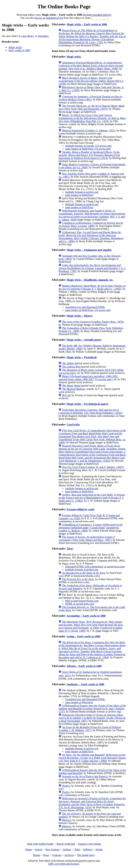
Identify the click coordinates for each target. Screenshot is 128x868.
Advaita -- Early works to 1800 (84, 666)
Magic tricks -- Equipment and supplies (89, 250)
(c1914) (89, 155)
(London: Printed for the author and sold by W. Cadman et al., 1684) (92, 650)
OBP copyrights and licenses (64, 864)
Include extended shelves (97, 15)
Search (39, 849)
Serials (99, 849)
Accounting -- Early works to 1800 (86, 616)
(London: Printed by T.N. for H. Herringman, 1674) (92, 803)
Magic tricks (15, 47)
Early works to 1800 (19, 50)
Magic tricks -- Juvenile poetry (84, 340)
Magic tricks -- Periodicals (82, 357)
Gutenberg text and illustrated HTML (85, 307)
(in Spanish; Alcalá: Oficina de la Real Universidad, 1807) (92, 718)
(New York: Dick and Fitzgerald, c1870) (91, 107)
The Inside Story (86, 855)
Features (57, 855)
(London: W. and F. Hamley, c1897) (93, 467)
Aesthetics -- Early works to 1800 (85, 684)
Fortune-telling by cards (80, 509)
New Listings (52, 849)
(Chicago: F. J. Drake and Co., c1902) (92, 287)
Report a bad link (66, 844)
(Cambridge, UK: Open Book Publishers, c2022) (90, 411)
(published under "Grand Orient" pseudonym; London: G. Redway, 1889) (90, 528)
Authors (67, 849)
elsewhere (43, 36)
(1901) (90, 98)
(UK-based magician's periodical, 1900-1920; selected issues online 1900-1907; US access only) (88, 378)
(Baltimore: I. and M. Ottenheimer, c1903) (92, 453)
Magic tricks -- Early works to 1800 (87, 24)
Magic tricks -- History (80, 316)
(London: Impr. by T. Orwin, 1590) (91, 626)
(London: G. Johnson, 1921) (89, 130)
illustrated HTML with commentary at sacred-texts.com (95, 567)
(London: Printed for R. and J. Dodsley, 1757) (92, 709)
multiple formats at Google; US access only (88, 146)
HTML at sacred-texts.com (79, 604)
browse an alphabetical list (49, 18)
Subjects (88, 849)
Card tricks (73, 425)
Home (29, 849)
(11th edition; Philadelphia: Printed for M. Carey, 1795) (92, 36)
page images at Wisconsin (79, 702)
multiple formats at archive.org (82, 192)
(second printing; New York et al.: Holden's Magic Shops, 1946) (91, 66)
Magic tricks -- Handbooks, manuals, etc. (90, 280)
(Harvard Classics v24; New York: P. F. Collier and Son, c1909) (92, 758)
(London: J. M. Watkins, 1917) (90, 729)
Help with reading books (40, 844)
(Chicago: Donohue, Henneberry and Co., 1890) (91, 237)
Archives (69, 855)
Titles (77, 849)
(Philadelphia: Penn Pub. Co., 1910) (92, 118)
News (46, 855)
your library (28, 36)
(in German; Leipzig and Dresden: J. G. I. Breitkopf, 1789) (92, 268)
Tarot (70, 549)
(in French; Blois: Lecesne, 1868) (91, 224)
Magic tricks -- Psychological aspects (87, 404)
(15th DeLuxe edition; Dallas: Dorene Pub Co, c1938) (91, 81)
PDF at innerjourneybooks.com (82, 601)
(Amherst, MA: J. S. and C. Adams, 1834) (92, 215)
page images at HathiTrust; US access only (88, 149)
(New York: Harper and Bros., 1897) (87, 538)
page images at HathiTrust (79, 195)
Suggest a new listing (89, 844)
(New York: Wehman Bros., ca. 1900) (92, 436)
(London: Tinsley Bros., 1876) (93, 322)
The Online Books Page (64, 6)
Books (37, 855)
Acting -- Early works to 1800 (83, 636)
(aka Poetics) (85, 776)
